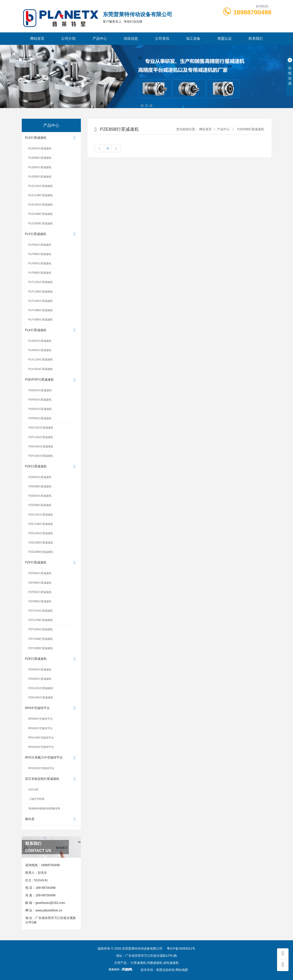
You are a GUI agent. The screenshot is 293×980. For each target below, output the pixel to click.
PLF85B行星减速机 (40, 273)
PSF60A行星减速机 (40, 400)
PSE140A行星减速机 (41, 447)
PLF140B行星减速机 (41, 310)
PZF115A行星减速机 (41, 611)
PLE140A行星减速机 (41, 205)
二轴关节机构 (36, 799)
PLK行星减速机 (51, 330)
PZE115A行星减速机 (41, 515)
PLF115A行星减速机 (41, 282)
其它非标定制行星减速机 (51, 779)
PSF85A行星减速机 (40, 418)
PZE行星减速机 (51, 467)
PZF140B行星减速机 (41, 639)
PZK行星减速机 (51, 659)
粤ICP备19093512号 (181, 948)
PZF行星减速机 (51, 563)
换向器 (51, 819)
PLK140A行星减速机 (41, 369)
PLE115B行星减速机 (41, 195)
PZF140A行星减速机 (41, 629)
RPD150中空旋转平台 (41, 768)
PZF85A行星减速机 (40, 592)
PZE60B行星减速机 (40, 486)
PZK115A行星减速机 (41, 688)
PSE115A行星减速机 (41, 428)
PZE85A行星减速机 (40, 496)
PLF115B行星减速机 (41, 292)
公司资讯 (162, 39)
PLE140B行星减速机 (41, 214)
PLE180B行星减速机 (41, 223)
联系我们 (256, 39)
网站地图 (182, 970)
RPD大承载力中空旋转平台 (51, 758)
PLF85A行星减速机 (40, 263)
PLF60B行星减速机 (40, 254)
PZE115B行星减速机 (41, 524)
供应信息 (131, 39)
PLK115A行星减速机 (41, 360)
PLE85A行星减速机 (40, 167)
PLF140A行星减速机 (41, 301)
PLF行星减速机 (51, 234)
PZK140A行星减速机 (41, 697)
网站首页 (37, 39)
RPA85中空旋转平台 (41, 728)
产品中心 (100, 39)
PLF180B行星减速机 (41, 320)
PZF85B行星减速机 (40, 601)
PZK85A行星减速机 (40, 679)
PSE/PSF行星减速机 (51, 380)
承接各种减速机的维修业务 (44, 808)
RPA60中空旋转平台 (41, 719)
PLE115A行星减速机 (41, 186)
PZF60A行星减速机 (40, 573)
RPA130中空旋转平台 (41, 738)
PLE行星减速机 (51, 138)
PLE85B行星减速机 (40, 177)
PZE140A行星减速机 (41, 533)
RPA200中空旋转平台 (41, 747)
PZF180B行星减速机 (41, 648)
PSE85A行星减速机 (40, 409)
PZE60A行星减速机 (40, 477)
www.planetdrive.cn (49, 910)
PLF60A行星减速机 (40, 245)
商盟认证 (225, 39)
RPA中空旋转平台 (51, 708)
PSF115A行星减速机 (41, 437)
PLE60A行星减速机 (40, 148)
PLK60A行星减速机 (40, 341)
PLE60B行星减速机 (40, 158)
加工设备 (193, 39)
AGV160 (33, 790)
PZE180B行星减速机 (41, 552)
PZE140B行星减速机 (41, 543)
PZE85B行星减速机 (40, 505)
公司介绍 (68, 39)
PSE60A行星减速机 (40, 390)
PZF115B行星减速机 (41, 620)
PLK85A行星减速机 (40, 350)
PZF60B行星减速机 (40, 583)
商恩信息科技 (165, 970)
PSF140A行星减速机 (41, 456)
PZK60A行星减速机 (40, 670)
